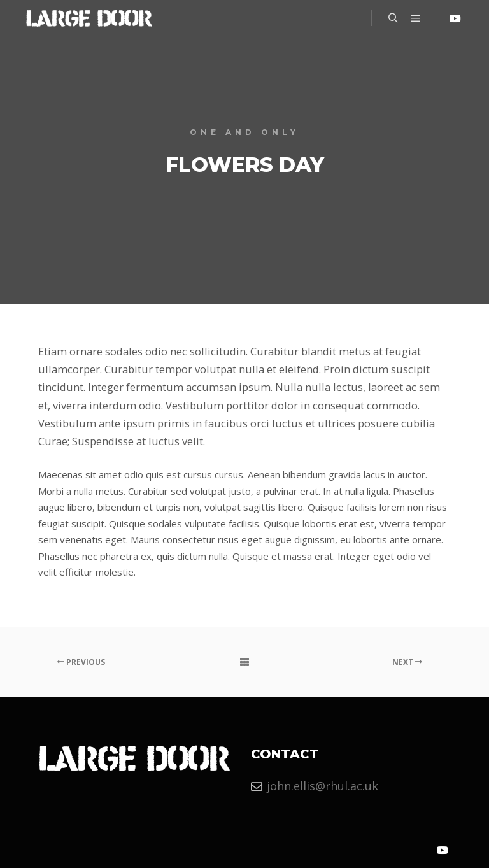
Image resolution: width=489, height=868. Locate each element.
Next (407, 662)
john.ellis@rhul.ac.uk (315, 786)
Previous (81, 662)
